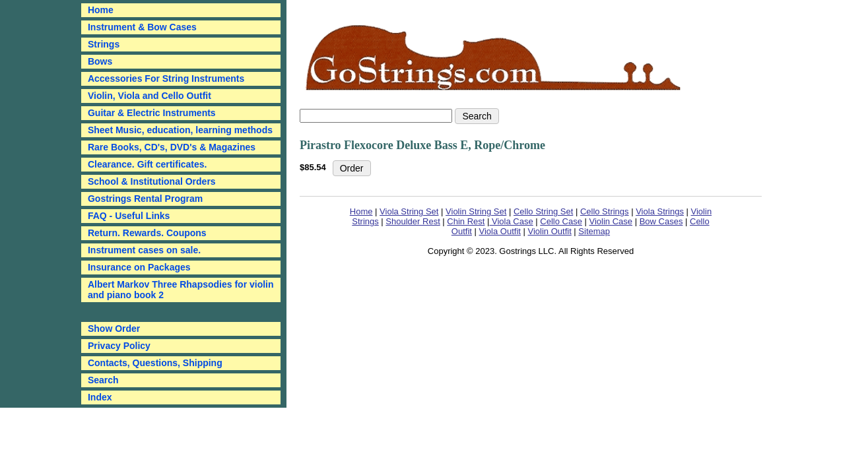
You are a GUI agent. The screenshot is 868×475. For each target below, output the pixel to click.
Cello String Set (543, 211)
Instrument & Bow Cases (142, 27)
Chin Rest (466, 221)
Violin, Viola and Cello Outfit (150, 96)
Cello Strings (605, 211)
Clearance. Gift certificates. (148, 164)
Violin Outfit (550, 231)
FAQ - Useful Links (129, 216)
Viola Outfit (500, 231)
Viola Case (511, 221)
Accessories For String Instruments (166, 79)
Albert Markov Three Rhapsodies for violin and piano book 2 (181, 290)
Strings (104, 44)
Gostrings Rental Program (145, 199)
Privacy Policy (119, 346)
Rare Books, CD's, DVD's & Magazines (172, 147)
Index (100, 397)
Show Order (114, 329)
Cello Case (561, 221)
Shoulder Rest (413, 221)
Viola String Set (409, 211)
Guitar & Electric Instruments (152, 113)
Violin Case (611, 221)
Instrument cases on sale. (144, 250)
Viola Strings (660, 211)
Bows (100, 61)
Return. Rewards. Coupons (147, 233)
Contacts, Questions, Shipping (155, 363)
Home (361, 211)
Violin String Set (476, 211)
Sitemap (594, 231)
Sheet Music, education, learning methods (180, 130)
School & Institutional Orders (152, 181)
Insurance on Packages (139, 267)
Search (103, 380)
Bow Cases (661, 221)
